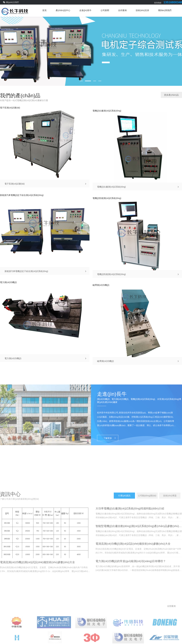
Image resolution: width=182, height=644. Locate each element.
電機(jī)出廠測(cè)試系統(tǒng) (107, 111)
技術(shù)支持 (142, 10)
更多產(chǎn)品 (171, 95)
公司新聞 (105, 10)
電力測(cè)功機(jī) (8, 282)
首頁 (44, 10)
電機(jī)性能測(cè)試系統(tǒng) (107, 198)
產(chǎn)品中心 (63, 10)
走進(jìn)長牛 (85, 10)
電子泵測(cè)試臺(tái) (10, 108)
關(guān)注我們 (12, 2)
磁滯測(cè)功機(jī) (101, 285)
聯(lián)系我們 (165, 10)
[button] (81, 81)
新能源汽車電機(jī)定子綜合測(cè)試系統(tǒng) (22, 195)
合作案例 (122, 10)
